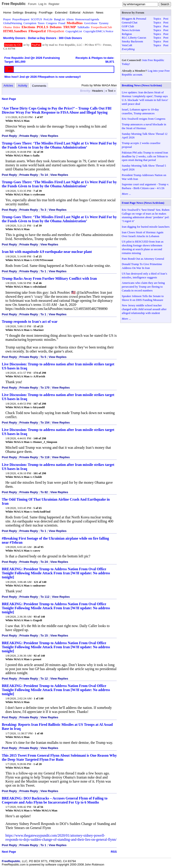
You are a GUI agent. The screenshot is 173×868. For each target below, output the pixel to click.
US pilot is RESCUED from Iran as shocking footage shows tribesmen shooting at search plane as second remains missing (143, 247)
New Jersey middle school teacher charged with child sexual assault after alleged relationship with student (144, 309)
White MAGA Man (17, 121)
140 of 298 (40, 438)
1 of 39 (38, 226)
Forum (32, 4)
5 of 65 (38, 508)
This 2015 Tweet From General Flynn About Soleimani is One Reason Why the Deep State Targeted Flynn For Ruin (59, 757)
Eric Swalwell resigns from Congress (144, 119)
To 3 (43, 210)
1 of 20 (38, 764)
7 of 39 (38, 191)
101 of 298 (40, 473)
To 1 (43, 271)
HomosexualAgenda (87, 19)
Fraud (62, 23)
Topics (157, 19)
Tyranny (104, 23)
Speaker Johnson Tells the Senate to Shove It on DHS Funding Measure (143, 298)
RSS (114, 852)
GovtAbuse (91, 23)
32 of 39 (38, 152)
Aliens (70, 19)
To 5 (43, 357)
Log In (42, 4)
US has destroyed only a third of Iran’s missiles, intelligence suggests (145, 275)
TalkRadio (83, 27)
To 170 (45, 388)
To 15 (44, 636)
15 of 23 (38, 326)
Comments (39, 86)
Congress (51, 23)
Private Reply (29, 136)
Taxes (41, 23)
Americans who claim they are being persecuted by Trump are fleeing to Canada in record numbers (143, 287)
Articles (8, 86)
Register (54, 4)
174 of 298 (40, 373)
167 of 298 (40, 404)
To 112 (45, 597)
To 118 (45, 457)
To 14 (44, 175)
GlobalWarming (13, 23)
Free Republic (14, 4)
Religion (127, 34)
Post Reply (9, 136)
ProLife (48, 19)
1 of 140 (39, 698)
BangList (59, 19)
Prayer (7, 19)
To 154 (45, 423)
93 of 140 (39, 617)
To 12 (44, 679)
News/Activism (131, 30)
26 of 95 (39, 547)
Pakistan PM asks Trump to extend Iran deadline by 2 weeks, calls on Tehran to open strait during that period (145, 156)
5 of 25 (38, 256)
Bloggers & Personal (134, 19)
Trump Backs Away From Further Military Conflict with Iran (49, 278)
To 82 (44, 492)
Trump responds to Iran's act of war (30, 322)
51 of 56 (38, 807)
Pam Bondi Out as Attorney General (143, 259)
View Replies (49, 136)
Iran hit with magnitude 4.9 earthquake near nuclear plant (47, 252)
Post (166, 19)
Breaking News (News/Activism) (142, 85)
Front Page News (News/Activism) (143, 203)
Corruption (30, 23)
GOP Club (128, 26)
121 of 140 (40, 582)
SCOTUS (36, 19)
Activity (23, 86)
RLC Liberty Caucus (134, 38)
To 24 (44, 562)
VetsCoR (127, 45)
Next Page (9, 99)
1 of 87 (39, 117)
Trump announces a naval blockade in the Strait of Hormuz (144, 126)
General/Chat (130, 22)
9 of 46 (38, 283)
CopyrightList (74, 31)
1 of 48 (39, 733)
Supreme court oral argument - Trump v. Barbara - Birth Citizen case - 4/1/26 (145, 186)
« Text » (110, 91)
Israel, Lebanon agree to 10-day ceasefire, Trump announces (140, 111)
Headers (97, 91)
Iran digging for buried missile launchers (146, 227)
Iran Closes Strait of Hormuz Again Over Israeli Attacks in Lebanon (143, 234)
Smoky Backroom (132, 41)
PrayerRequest (21, 19)
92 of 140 (39, 656)
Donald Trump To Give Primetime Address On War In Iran (142, 266)
